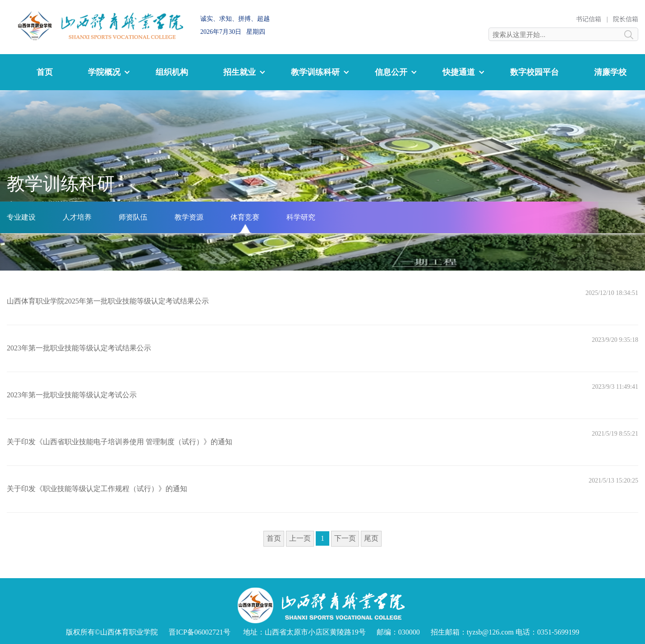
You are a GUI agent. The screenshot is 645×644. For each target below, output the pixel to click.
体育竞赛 (245, 217)
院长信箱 (626, 19)
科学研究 (301, 217)
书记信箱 (589, 19)
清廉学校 (610, 72)
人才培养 (77, 217)
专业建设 (21, 217)
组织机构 (172, 72)
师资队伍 (133, 217)
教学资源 (189, 217)
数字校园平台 (534, 72)
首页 (45, 72)
